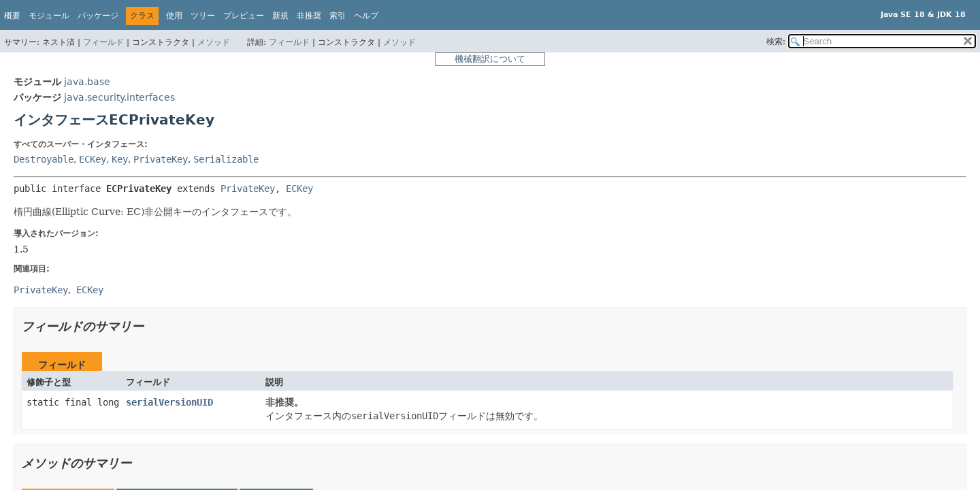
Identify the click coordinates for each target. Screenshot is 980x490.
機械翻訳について (490, 59)
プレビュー (244, 16)
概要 (12, 16)
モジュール (49, 16)
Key (120, 159)
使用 (174, 16)
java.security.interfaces (119, 97)
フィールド (103, 42)
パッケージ (98, 16)
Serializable (226, 159)
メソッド (214, 42)
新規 (280, 16)
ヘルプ (366, 16)
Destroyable (44, 159)
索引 (338, 16)
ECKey (93, 159)
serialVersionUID (169, 402)
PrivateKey (161, 159)
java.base (87, 82)
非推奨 (309, 16)
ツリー (203, 16)
